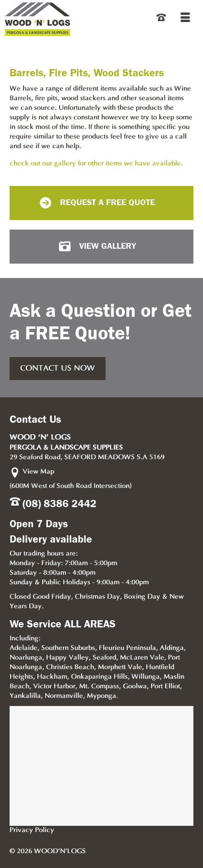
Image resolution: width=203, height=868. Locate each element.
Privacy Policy (32, 830)
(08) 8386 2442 (60, 504)
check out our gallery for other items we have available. (96, 164)
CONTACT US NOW (58, 369)
